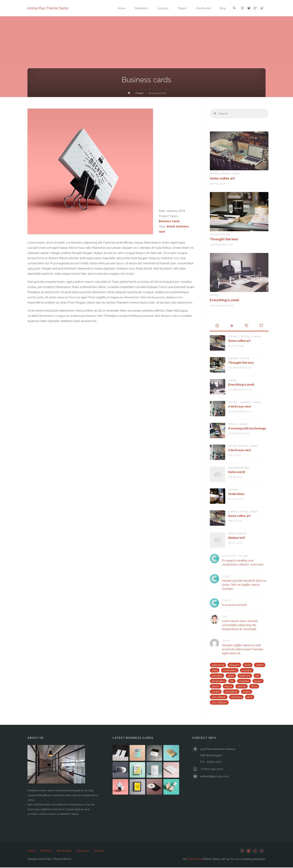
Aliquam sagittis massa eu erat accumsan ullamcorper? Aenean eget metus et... (244, 649)
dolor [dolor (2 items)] (231, 675)
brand (171, 226)
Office (225, 174)
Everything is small (225, 300)
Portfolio (46, 851)
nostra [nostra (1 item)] (247, 692)
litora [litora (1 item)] (254, 686)
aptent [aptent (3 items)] (260, 665)
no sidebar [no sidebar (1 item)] (231, 692)
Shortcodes (64, 851)
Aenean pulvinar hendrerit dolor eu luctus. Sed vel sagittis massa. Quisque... (244, 585)
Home (32, 851)
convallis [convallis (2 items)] (217, 675)
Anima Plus (195, 860)
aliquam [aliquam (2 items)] (234, 665)
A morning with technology (248, 428)
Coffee (215, 174)
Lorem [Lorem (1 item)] (216, 692)
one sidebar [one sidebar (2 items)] (219, 697)
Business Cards (169, 221)
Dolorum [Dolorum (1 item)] (245, 675)
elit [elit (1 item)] (257, 675)
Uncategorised (239, 468)
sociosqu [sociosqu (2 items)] (236, 697)
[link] (233, 8)
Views (235, 174)
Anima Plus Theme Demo (48, 8)
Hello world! (237, 472)
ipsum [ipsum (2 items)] (216, 686)
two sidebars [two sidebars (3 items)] (219, 702)
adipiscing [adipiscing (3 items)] (218, 665)
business (182, 226)
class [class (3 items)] (215, 670)
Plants (245, 402)
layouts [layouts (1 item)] (242, 686)
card (162, 232)
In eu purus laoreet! (235, 605)
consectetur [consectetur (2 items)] (230, 670)
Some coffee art (223, 179)
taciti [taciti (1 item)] (250, 697)
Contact (99, 851)
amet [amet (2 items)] (248, 665)
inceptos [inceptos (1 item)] (244, 681)
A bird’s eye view (240, 406)
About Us (83, 851)
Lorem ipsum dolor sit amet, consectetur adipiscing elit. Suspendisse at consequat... (241, 625)
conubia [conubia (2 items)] (247, 670)
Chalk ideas (237, 494)
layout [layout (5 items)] (228, 686)
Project (140, 93)
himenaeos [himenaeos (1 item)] (218, 681)
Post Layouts (237, 534)
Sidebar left (237, 538)
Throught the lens (224, 239)
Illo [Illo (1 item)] (232, 681)
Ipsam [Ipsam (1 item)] (258, 681)
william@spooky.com (214, 776)
